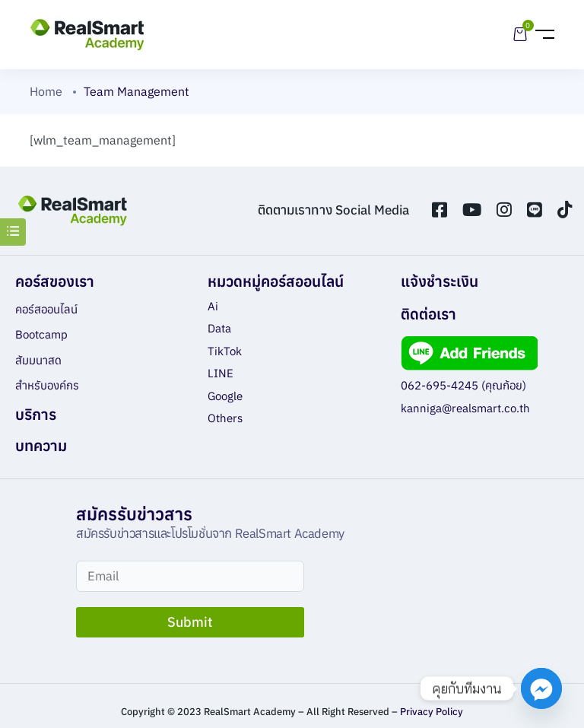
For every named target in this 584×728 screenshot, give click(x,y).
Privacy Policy (432, 712)
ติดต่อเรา (428, 314)
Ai (213, 306)
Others (225, 418)
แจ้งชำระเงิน (440, 281)
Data (219, 328)
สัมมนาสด (38, 360)
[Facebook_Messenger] (541, 688)
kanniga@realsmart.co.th (465, 408)
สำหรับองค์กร (47, 385)
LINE (221, 373)
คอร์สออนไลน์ (46, 309)
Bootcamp (41, 334)
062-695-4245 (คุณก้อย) (463, 385)
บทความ (41, 445)
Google (225, 396)
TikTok (225, 351)
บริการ (36, 414)
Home (46, 91)
